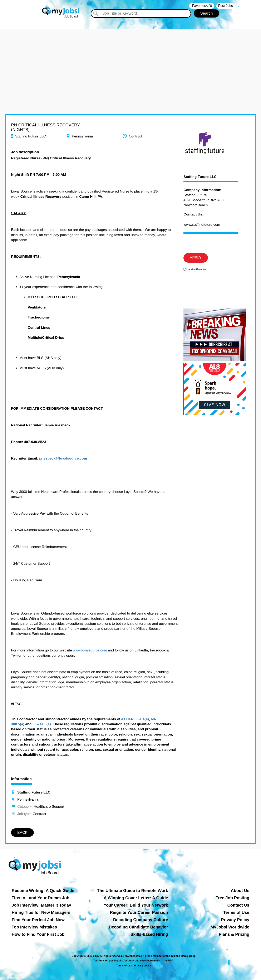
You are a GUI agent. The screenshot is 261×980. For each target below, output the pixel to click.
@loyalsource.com (71, 458)
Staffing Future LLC (200, 177)
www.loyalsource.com (90, 650)
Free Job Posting (232, 898)
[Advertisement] (130, 58)
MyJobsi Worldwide (230, 927)
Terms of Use (236, 912)
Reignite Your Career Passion (139, 912)
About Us (240, 891)
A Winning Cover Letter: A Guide (136, 898)
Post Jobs (226, 6)
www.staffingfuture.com (202, 225)
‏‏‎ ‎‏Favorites (201, 6)
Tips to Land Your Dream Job (41, 898)
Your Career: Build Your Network (136, 905)
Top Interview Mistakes (34, 927)
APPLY (196, 258)
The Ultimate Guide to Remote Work (132, 891)
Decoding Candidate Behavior (139, 927)
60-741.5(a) (42, 724)
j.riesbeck (47, 458)
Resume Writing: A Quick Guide (43, 891)
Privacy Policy (235, 920)
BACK (22, 833)
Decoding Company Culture (141, 920)
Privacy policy (142, 966)
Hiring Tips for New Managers (41, 912)
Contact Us (238, 905)
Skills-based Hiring (149, 934)
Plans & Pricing (234, 934)
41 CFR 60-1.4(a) (135, 719)
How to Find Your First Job (38, 934)
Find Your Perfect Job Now (38, 920)
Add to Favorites (197, 270)
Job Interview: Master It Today (41, 905)
